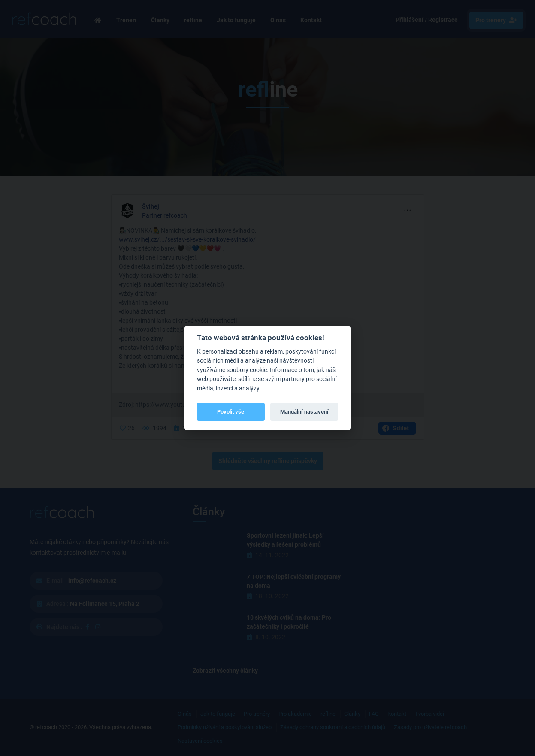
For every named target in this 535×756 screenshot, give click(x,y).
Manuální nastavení (304, 412)
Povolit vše (231, 412)
